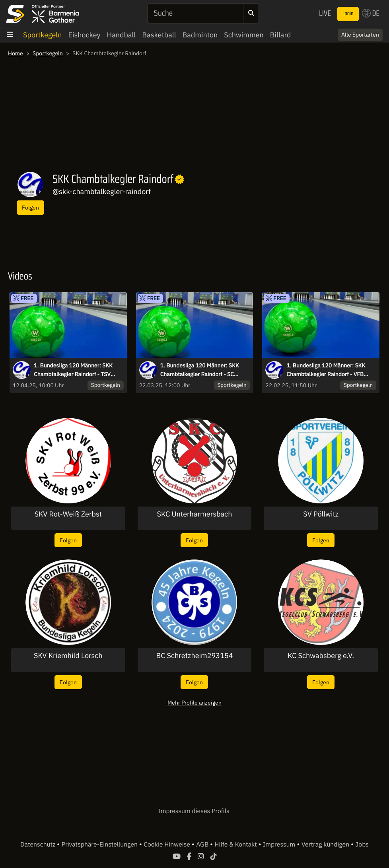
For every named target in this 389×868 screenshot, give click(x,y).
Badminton (200, 35)
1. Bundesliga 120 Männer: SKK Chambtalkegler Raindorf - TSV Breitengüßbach (73, 370)
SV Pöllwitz (321, 514)
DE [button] (371, 13)
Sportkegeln (42, 35)
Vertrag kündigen (326, 845)
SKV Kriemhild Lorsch (68, 656)
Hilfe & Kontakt (236, 845)
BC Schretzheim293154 (194, 656)
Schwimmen (244, 35)
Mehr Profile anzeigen (194, 702)
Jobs (362, 845)
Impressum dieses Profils (194, 811)
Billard (281, 35)
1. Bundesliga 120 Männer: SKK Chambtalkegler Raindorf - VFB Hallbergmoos (326, 370)
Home (16, 53)
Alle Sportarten (360, 35)
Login (348, 14)
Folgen (30, 207)
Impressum (279, 845)
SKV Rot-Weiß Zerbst (68, 514)
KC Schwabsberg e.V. (321, 656)
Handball (122, 35)
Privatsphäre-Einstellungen (100, 845)
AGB (203, 845)
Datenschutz (39, 845)
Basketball (159, 35)
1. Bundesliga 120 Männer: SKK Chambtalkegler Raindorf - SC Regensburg (200, 370)
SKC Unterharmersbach (195, 514)
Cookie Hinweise (168, 845)
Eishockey (84, 35)
